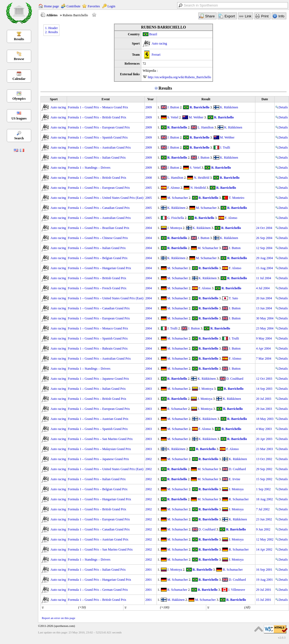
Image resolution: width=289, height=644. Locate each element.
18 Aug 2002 (265, 499)
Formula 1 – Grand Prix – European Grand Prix (99, 127)
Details (282, 107)
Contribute (73, 6)
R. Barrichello (200, 107)
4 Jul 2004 (263, 288)
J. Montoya (175, 228)
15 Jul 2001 (264, 600)
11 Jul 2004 (264, 278)
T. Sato (233, 298)
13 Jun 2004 (264, 308)
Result (206, 99)
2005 (149, 188)
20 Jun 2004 (264, 298)
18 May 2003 (265, 419)
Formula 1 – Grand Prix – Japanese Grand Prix (98, 379)
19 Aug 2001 (265, 580)
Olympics (19, 99)
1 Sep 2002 (263, 489)
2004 (149, 228)
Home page (51, 6)
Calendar (19, 79)
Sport (54, 99)
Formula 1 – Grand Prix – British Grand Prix (97, 117)
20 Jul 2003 (264, 399)
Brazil (153, 34)
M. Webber (196, 117)
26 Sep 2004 (264, 238)
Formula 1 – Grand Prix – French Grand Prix (97, 288)
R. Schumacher (177, 409)
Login (111, 6)
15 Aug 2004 (265, 268)
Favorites (94, 6)
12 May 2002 (265, 539)
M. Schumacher (178, 198)
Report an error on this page (58, 618)
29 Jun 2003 (264, 409)
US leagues (19, 118)
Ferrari (156, 55)
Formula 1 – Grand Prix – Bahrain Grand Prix (98, 348)
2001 (149, 570)
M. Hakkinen (176, 600)
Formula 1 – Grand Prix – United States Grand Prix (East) (106, 198)
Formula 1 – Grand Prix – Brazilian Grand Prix (99, 228)
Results (19, 39)
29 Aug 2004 (265, 258)
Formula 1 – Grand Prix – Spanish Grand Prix (98, 137)
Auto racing (159, 43)
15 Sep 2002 (264, 479)
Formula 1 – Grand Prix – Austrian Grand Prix (98, 419)
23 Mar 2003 (265, 449)
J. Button (173, 107)
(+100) (165, 607)
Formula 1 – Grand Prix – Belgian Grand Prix (98, 258)
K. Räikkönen (229, 107)
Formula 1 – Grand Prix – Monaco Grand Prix (98, 107)
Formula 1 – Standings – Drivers (89, 168)
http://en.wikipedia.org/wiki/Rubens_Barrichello (180, 77)
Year (151, 99)
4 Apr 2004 (263, 348)
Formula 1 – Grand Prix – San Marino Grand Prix (100, 439)
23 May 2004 (265, 328)
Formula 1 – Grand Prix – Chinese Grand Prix (98, 238)
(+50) (82, 607)
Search (19, 138)
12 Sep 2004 (264, 248)
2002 (149, 459)
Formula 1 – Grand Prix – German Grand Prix (98, 590)
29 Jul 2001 (264, 590)
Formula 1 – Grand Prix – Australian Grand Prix (99, 147)
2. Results (51, 32)
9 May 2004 (264, 338)
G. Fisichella (176, 218)
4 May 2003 (264, 429)
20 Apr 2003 (264, 439)
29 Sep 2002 (264, 469)
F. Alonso (174, 188)
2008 (149, 178)
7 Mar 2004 (264, 359)
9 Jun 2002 (263, 529)
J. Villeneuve (237, 590)
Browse (19, 59)
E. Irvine (234, 479)
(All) (247, 607)
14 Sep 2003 (264, 389)
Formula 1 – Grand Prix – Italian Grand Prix (97, 158)
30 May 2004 (265, 318)
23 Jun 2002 (264, 519)
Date (265, 99)
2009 (149, 107)
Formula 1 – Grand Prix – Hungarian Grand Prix (99, 268)
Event (106, 99)
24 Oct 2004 (264, 228)
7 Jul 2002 (263, 509)
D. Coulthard (235, 379)
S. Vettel (173, 117)
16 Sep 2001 (264, 570)
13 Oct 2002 (264, 459)
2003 (149, 379)
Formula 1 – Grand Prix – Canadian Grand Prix (99, 208)
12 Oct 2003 (264, 379)
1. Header (51, 28)
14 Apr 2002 (264, 549)
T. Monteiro (236, 198)
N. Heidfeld (201, 178)
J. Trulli (225, 147)
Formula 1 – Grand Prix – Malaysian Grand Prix (99, 449)
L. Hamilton (206, 127)
